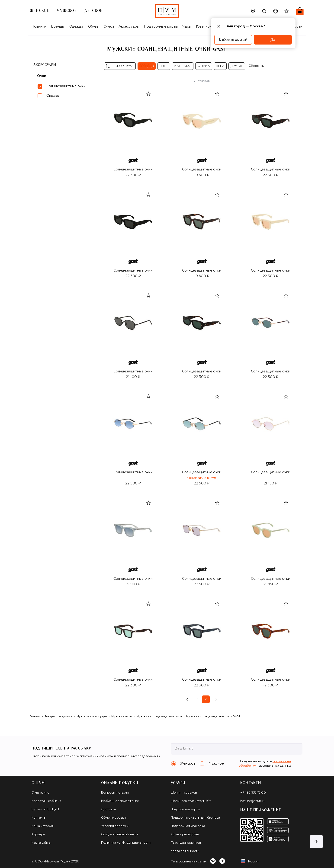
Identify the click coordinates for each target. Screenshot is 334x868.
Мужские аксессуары (92, 717)
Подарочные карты (161, 27)
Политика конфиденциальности (126, 843)
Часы (187, 27)
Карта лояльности (185, 851)
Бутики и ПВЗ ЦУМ (45, 809)
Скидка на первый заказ (120, 834)
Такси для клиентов (186, 843)
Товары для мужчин (58, 717)
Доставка (109, 809)
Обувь (93, 27)
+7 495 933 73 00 (253, 793)
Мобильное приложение (120, 801)
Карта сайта (41, 843)
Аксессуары (129, 27)
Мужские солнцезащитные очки (159, 717)
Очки (42, 76)
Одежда (76, 27)
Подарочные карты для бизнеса (195, 818)
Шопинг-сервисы (184, 793)
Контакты (39, 818)
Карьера (38, 834)
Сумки (109, 27)
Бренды (58, 27)
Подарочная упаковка (188, 826)
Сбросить (256, 66)
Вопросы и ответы (115, 793)
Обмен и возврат (114, 818)
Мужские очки (122, 717)
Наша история (43, 826)
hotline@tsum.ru (253, 801)
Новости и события (46, 801)
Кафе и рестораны (185, 834)
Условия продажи (115, 826)
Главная (35, 717)
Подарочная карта (185, 809)
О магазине (40, 793)
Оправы (53, 96)
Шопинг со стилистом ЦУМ (191, 801)
